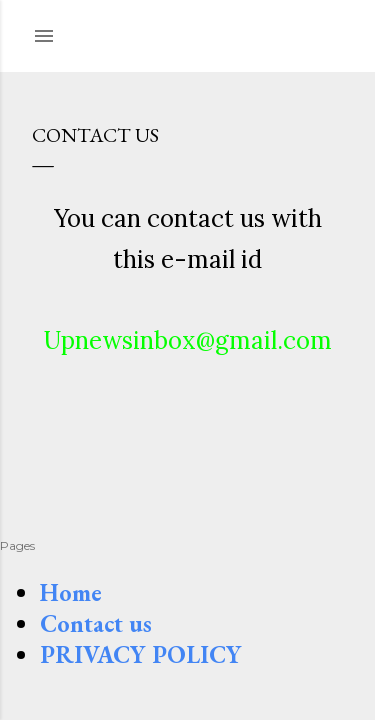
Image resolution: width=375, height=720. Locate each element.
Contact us (96, 623)
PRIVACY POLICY (141, 654)
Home (71, 592)
